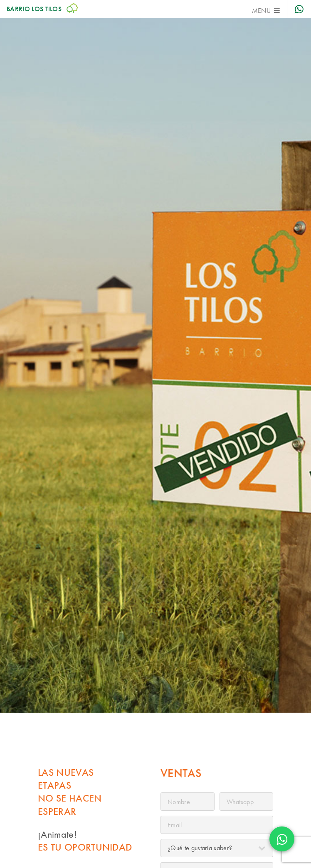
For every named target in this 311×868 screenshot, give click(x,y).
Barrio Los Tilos (42, 9)
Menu (261, 11)
